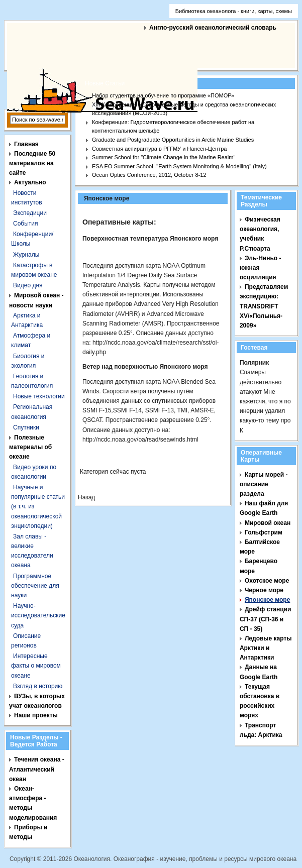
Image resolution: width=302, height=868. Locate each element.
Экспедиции (30, 213)
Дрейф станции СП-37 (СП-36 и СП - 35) (265, 619)
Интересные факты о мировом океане (36, 666)
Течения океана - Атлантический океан (37, 769)
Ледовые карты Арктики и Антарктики (266, 648)
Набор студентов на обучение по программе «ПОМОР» (163, 95)
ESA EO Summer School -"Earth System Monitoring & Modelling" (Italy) (179, 166)
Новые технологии (39, 396)
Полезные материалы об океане (30, 447)
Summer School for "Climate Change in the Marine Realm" (164, 157)
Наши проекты (36, 715)
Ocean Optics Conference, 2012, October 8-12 (149, 175)
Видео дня (28, 285)
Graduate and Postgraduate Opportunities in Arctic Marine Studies (173, 140)
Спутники (26, 427)
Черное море (264, 590)
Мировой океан (268, 523)
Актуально (30, 182)
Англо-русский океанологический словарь (213, 28)
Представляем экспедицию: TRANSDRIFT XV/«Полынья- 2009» (264, 306)
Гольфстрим (264, 532)
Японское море (267, 600)
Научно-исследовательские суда (38, 615)
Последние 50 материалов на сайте (32, 163)
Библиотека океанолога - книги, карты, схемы (234, 11)
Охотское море (267, 581)
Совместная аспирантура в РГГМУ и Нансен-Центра (159, 149)
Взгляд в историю (38, 686)
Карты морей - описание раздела (264, 484)
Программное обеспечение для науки (35, 586)
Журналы (26, 255)
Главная (26, 144)
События (26, 224)
